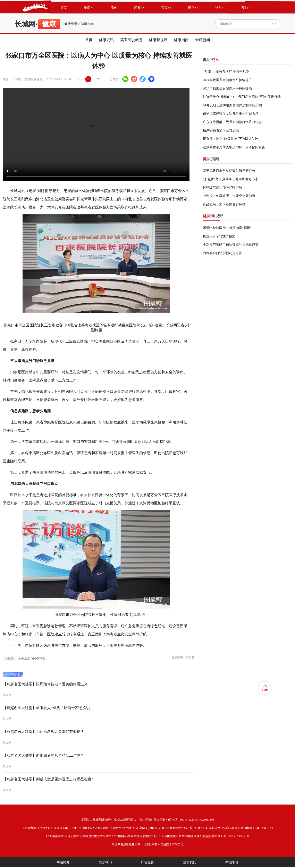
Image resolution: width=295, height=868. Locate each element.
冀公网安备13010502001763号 (230, 836)
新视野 (213, 216)
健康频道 (71, 24)
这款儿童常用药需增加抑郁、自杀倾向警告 (234, 147)
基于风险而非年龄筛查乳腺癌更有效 (229, 171)
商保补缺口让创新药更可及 (222, 253)
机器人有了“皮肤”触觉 (219, 236)
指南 (211, 159)
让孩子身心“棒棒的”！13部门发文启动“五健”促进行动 (242, 97)
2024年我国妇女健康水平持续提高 (227, 88)
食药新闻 (203, 40)
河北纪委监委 (202, 836)
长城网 (25, 24)
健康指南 (87, 24)
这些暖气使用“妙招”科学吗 (222, 187)
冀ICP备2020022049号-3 (97, 828)
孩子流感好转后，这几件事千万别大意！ (232, 114)
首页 (89, 40)
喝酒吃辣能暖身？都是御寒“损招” (227, 228)
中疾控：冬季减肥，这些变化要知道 (229, 196)
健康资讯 (106, 40)
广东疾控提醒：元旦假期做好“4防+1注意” (233, 122)
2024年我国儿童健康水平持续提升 (227, 80)
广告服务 (147, 862)
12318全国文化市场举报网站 (175, 836)
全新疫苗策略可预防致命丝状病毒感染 (231, 245)
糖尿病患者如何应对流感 (221, 130)
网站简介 (63, 862)
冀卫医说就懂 (131, 40)
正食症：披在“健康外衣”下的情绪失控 (230, 139)
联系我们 (105, 862)
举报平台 (232, 862)
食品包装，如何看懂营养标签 (224, 204)
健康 (211, 60)
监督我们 (190, 862)
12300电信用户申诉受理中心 (64, 836)
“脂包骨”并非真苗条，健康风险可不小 (230, 179)
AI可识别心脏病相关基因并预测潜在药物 (232, 105)
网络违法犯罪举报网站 (97, 836)
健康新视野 (158, 40)
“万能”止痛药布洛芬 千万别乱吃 (226, 72)
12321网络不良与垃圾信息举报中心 (134, 836)
